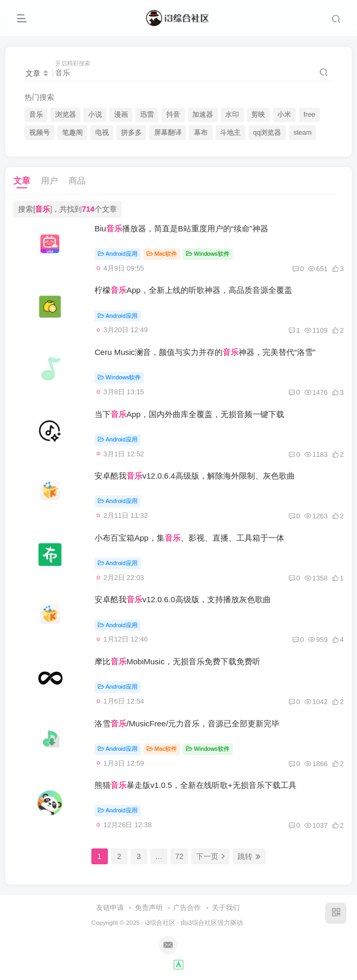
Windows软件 (207, 254)
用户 (49, 181)
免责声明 (149, 908)
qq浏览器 (267, 133)
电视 (102, 133)
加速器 (203, 115)
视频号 (40, 133)
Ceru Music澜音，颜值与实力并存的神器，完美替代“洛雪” (205, 352)
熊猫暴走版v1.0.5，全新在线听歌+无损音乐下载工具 (195, 785)
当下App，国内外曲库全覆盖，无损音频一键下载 (189, 414)
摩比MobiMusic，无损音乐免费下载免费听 (177, 661)
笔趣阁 (73, 133)
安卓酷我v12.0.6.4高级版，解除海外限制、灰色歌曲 (195, 476)
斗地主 (230, 133)
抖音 (173, 115)
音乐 (36, 115)
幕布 (201, 133)
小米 (284, 115)
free (309, 115)
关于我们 (226, 908)
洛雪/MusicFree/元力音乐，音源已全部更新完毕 (187, 723)
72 (180, 856)
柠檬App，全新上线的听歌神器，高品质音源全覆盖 (193, 290)
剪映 (258, 115)
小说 (95, 115)
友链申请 (110, 908)
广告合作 (187, 908)
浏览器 (66, 115)
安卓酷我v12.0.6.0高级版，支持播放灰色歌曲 (183, 599)
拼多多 (131, 133)
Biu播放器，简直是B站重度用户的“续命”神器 (181, 228)
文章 (22, 181)
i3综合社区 (160, 922)
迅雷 (147, 115)
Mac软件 (162, 254)
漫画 (121, 115)
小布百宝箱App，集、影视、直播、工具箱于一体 (189, 538)
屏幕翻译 (168, 133)
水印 (232, 115)
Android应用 (118, 254)
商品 (77, 181)
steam (302, 133)
